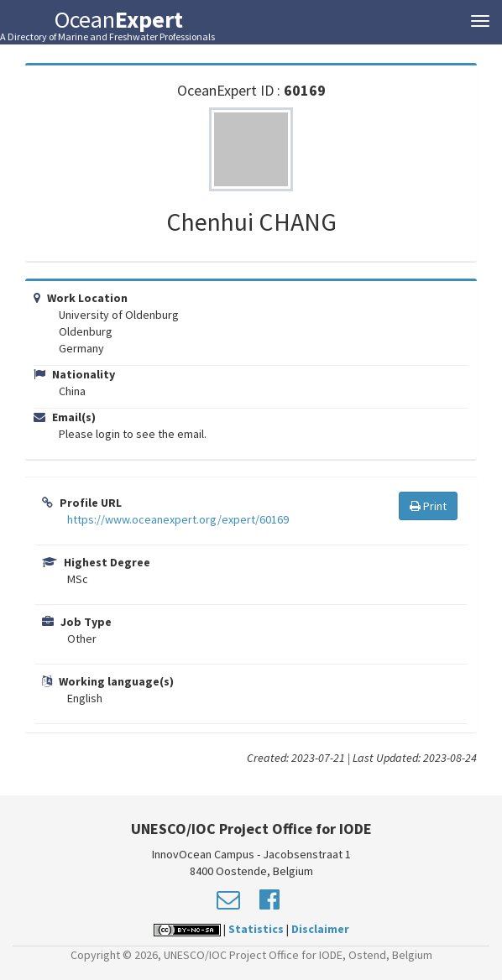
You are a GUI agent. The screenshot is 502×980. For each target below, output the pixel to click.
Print (428, 506)
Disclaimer (320, 929)
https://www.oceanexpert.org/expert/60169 (178, 519)
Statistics (256, 929)
